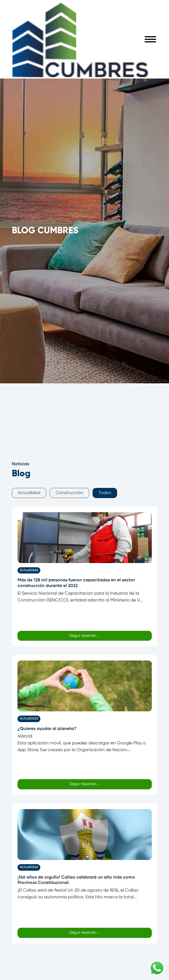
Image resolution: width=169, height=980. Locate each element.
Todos (105, 493)
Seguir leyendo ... (85, 636)
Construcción (69, 493)
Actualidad (29, 493)
